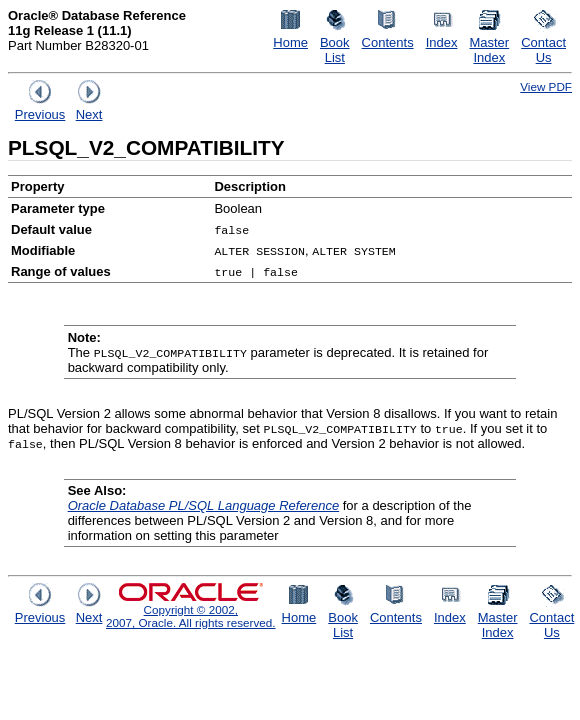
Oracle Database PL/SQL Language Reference (204, 505)
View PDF (546, 86)
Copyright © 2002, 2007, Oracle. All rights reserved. (191, 616)
